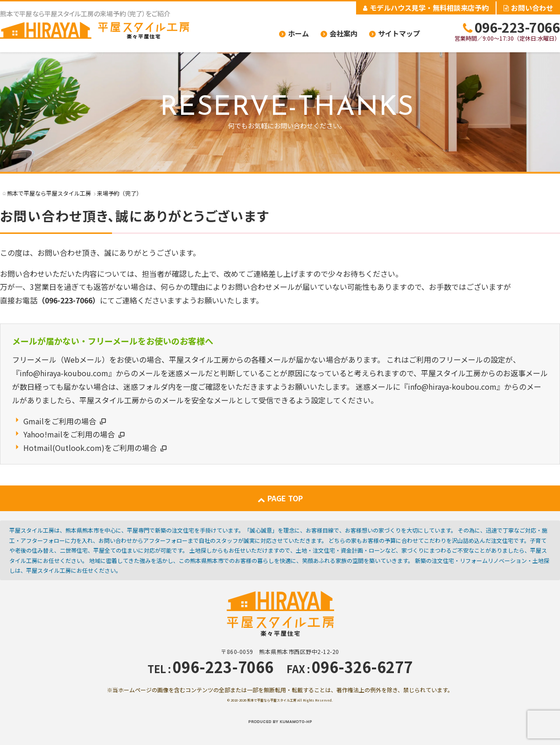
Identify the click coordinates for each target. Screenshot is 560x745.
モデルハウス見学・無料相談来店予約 (426, 8)
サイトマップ (399, 33)
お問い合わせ (528, 8)
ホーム (298, 33)
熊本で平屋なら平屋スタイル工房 (272, 700)
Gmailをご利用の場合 (60, 421)
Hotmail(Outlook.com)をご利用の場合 (90, 448)
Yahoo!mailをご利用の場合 (69, 434)
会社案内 (343, 33)
